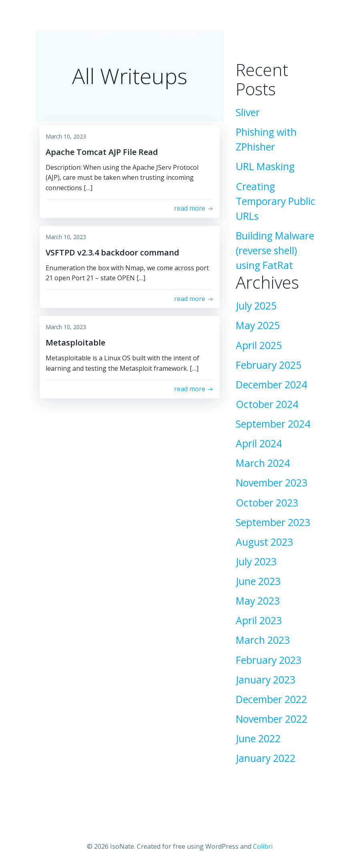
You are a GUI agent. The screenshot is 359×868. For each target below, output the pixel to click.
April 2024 (259, 443)
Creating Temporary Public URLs (276, 201)
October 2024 (267, 404)
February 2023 (269, 660)
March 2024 (263, 463)
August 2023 (264, 542)
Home (97, 16)
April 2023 (259, 620)
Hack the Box (183, 33)
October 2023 (267, 503)
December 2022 (271, 699)
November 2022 (272, 719)
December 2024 (271, 385)
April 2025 (259, 345)
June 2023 (258, 581)
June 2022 (258, 738)
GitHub (99, 33)
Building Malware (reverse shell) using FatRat (275, 250)
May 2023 (258, 601)
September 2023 (273, 522)
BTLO (264, 33)
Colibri (263, 846)
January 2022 (266, 758)
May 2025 (258, 325)
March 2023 (263, 640)
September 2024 (273, 424)
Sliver (248, 112)
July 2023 (256, 562)
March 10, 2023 (66, 136)
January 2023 (266, 680)
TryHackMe (254, 16)
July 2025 (256, 306)
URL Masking (265, 166)
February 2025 (269, 365)
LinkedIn (171, 16)
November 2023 (272, 483)
